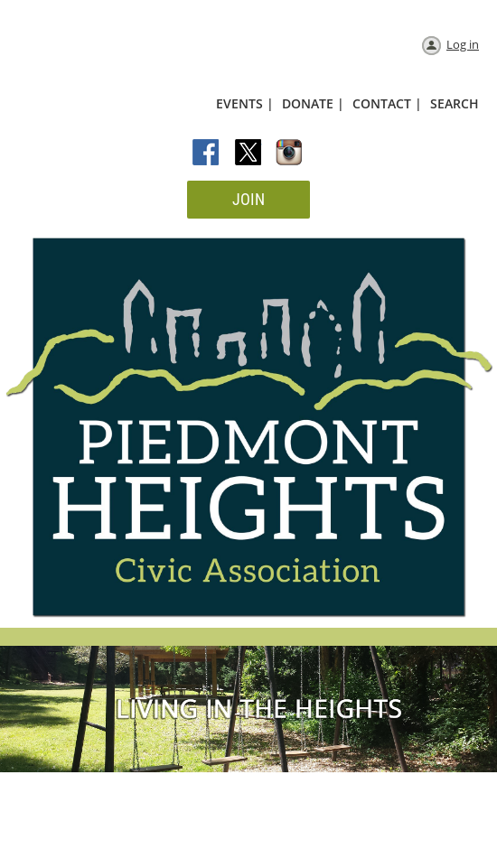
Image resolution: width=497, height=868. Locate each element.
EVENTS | (245, 103)
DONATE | (313, 103)
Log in (463, 44)
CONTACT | (387, 103)
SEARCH (455, 103)
